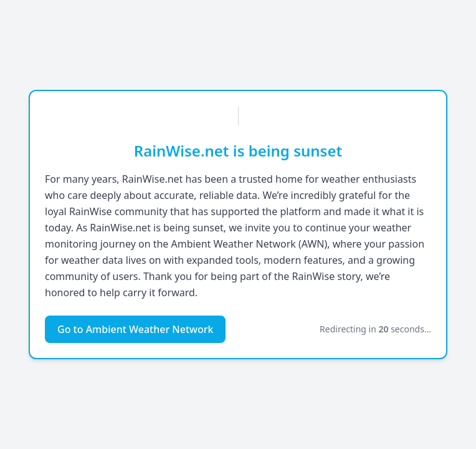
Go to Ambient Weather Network (135, 329)
